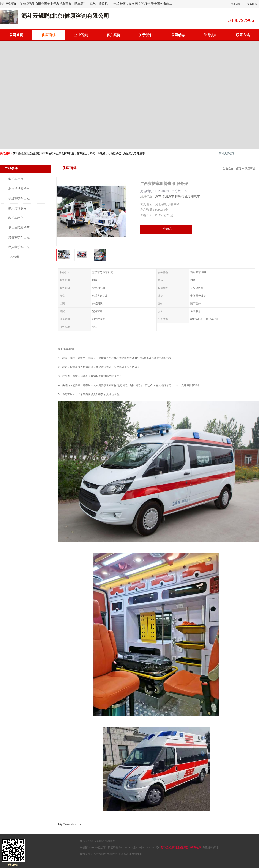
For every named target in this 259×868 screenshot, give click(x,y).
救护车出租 (16, 179)
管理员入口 (125, 854)
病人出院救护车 (19, 228)
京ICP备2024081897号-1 (147, 847)
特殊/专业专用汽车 (187, 197)
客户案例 (113, 35)
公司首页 (16, 35)
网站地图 (137, 854)
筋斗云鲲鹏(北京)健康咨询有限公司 (181, 847)
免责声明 (112, 854)
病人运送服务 (17, 208)
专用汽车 (168, 197)
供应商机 (49, 35)
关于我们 (146, 35)
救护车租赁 (16, 218)
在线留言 (166, 229)
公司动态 (178, 35)
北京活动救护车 (19, 189)
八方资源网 (100, 854)
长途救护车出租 (19, 198)
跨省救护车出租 (19, 237)
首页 (238, 168)
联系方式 (243, 35)
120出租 (14, 257)
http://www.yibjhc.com (70, 824)
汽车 (158, 197)
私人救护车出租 (19, 247)
